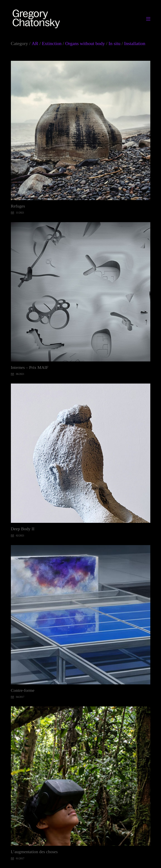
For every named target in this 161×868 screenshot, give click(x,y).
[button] (148, 19)
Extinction (52, 44)
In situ (114, 44)
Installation (135, 44)
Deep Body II (23, 529)
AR (35, 44)
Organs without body (85, 44)
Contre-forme (23, 690)
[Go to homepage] (37, 19)
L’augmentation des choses (34, 852)
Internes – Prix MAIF (30, 367)
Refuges (18, 206)
